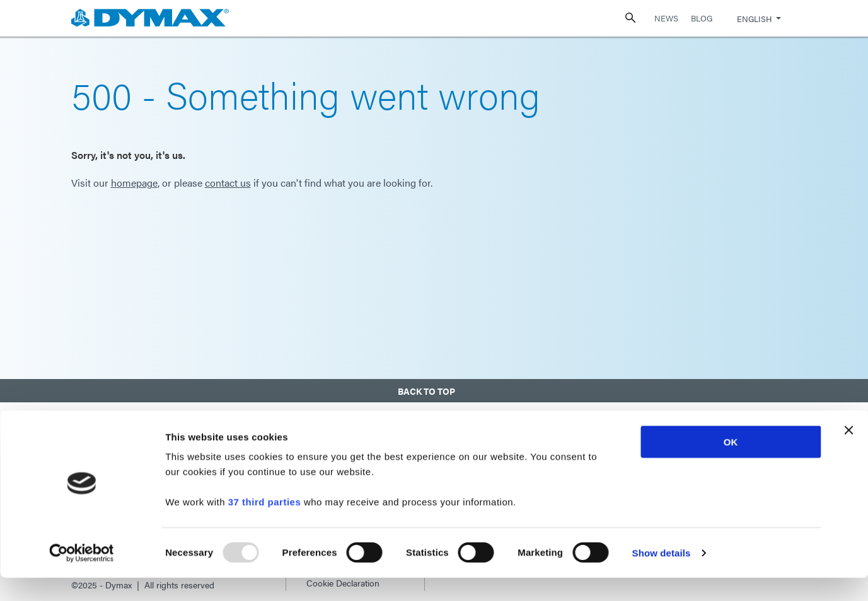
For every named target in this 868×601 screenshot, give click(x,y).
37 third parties (265, 525)
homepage (134, 183)
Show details (662, 576)
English (754, 19)
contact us (228, 183)
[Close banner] (848, 453)
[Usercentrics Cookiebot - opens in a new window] (82, 576)
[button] (434, 388)
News (666, 18)
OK (731, 465)
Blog (702, 18)
